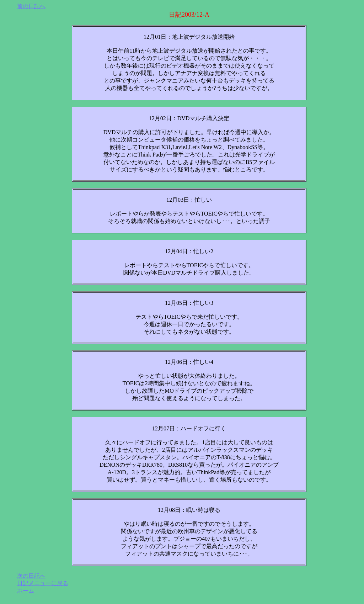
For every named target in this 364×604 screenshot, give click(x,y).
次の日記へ (31, 576)
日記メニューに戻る (43, 583)
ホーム (26, 591)
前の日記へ (31, 6)
